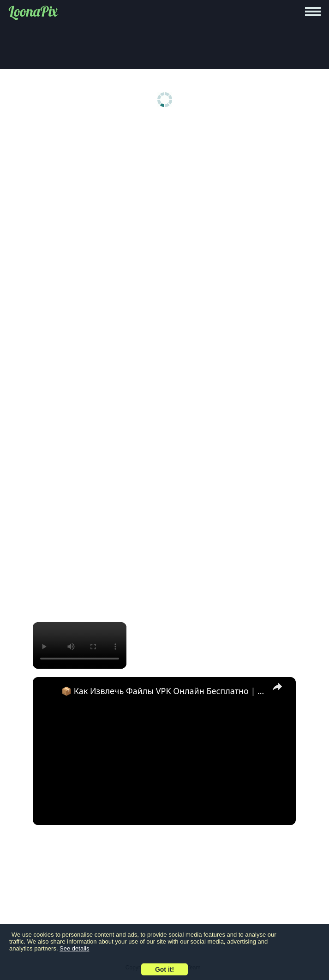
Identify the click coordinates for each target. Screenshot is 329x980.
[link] (48, 692)
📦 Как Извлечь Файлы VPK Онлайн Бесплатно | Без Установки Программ (163, 691)
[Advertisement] (164, 195)
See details (74, 948)
